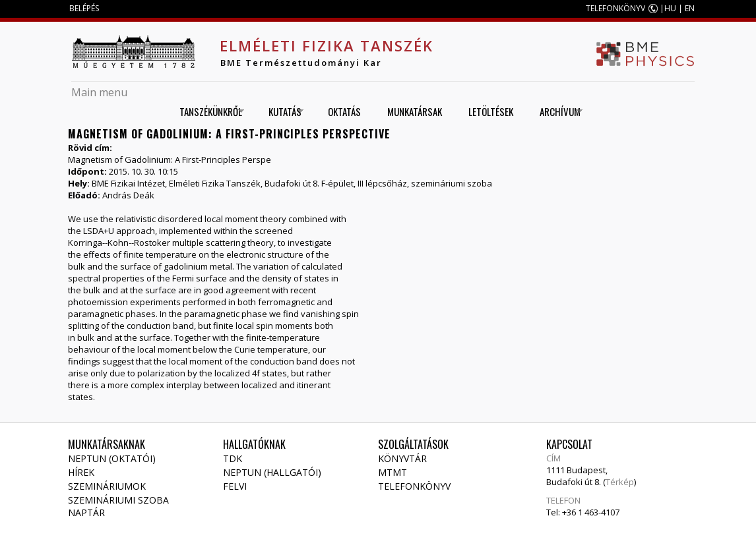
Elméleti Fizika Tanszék (327, 45)
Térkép (620, 482)
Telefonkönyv (414, 486)
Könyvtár (402, 458)
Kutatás (281, 112)
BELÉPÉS (84, 8)
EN (690, 8)
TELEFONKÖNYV (615, 8)
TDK (233, 458)
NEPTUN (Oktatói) (112, 458)
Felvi (235, 486)
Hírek (81, 472)
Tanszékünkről (207, 112)
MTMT (393, 472)
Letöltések (491, 111)
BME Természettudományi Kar (301, 63)
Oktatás (344, 111)
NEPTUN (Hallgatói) (272, 472)
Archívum (556, 112)
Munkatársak (415, 111)
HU (670, 8)
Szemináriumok (107, 486)
